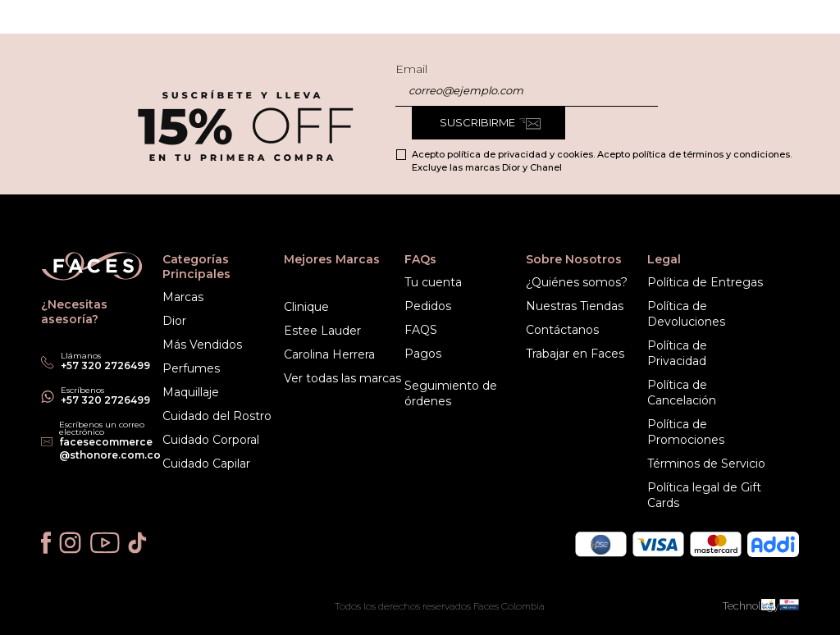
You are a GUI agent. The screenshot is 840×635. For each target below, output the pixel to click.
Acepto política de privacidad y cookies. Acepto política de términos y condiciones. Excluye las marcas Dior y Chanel (602, 161)
